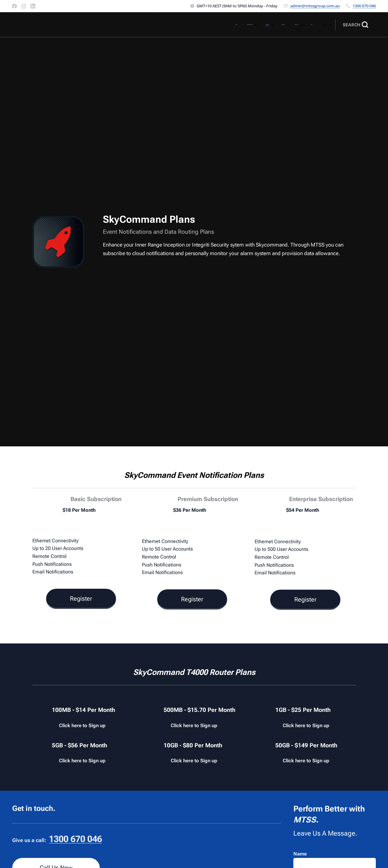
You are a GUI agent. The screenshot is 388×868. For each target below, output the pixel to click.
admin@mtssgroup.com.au (315, 6)
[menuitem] (224, 25)
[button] (355, 25)
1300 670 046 (364, 6)
